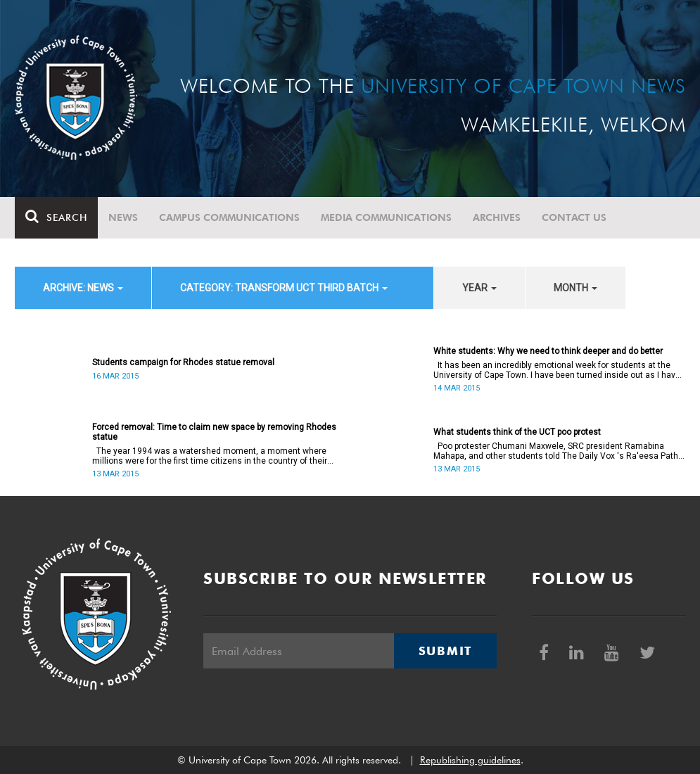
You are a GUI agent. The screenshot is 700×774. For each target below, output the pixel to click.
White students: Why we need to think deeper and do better (548, 351)
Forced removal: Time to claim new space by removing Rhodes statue (214, 432)
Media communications (386, 217)
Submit (445, 651)
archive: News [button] (83, 288)
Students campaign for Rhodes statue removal (183, 362)
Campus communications (229, 217)
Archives (497, 217)
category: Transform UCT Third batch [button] (284, 288)
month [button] (575, 288)
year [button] (479, 288)
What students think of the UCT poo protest (517, 432)
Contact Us (574, 217)
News (123, 217)
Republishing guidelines (470, 760)
